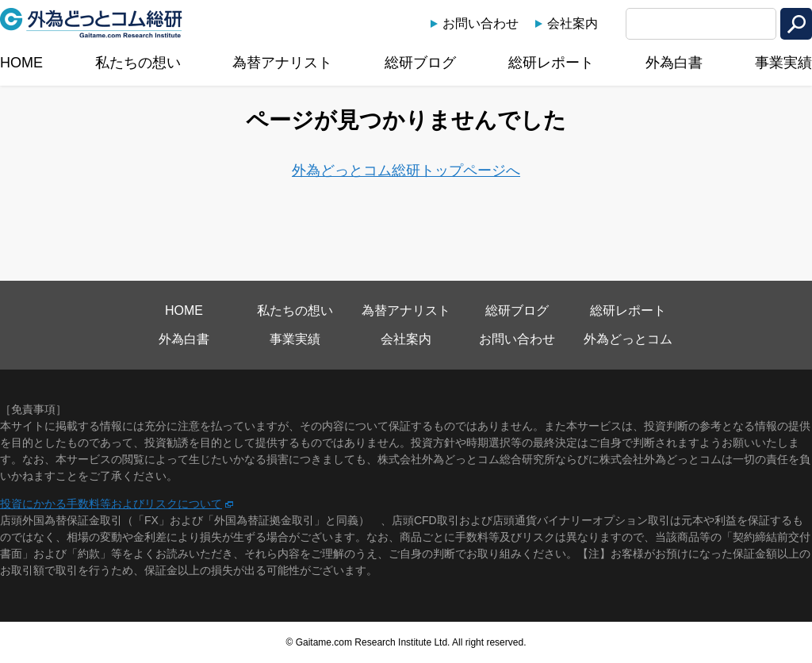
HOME (21, 63)
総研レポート (551, 63)
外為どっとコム (628, 339)
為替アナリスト (282, 63)
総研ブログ (420, 63)
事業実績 (783, 63)
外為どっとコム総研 (91, 23)
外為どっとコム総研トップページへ (406, 171)
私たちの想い (138, 63)
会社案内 (573, 23)
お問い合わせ (481, 23)
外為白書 (674, 63)
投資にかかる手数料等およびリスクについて (111, 504)
